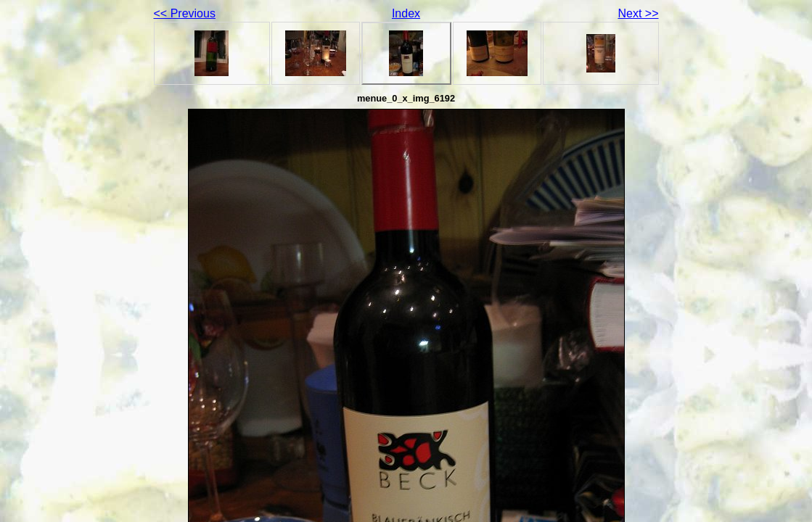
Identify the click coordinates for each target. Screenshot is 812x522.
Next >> (638, 13)
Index (406, 13)
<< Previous (185, 13)
